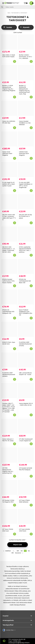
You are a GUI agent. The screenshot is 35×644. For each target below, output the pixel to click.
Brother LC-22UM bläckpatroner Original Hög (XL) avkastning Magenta (9, 88)
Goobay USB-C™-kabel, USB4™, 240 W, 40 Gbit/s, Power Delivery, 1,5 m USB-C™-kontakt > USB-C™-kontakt (9, 408)
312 (29, 551)
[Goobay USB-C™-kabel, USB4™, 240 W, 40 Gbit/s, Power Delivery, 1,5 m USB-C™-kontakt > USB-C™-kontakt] (9, 391)
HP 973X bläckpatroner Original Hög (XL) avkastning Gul (8, 471)
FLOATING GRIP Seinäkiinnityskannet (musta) (25, 344)
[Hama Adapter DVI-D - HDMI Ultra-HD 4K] (26, 391)
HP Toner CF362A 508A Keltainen (24, 501)
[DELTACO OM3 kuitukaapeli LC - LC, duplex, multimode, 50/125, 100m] (9, 234)
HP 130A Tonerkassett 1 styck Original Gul (26, 440)
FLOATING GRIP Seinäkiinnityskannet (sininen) (9, 375)
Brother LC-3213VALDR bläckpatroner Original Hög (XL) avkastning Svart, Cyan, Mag (25, 90)
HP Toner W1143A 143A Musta (24, 530)
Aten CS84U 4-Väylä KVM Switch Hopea (9, 56)
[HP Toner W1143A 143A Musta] (26, 516)
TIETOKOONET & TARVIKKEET (19, 13)
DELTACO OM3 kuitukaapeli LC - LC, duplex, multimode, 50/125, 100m (9, 250)
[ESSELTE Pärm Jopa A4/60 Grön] (9, 329)
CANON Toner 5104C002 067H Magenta (24, 154)
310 (22, 551)
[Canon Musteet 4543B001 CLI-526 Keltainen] (26, 108)
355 (13, 553)
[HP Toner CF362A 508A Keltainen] (26, 487)
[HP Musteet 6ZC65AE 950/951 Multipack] (26, 455)
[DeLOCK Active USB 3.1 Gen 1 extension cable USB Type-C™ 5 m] (9, 202)
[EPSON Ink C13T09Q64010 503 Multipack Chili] (9, 297)
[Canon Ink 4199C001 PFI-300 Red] (9, 108)
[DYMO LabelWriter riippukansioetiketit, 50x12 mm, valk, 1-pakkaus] (26, 234)
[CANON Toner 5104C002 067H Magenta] (26, 139)
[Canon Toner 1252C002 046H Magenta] (9, 139)
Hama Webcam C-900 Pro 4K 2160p (8, 440)
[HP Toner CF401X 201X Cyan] (9, 516)
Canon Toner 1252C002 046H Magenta (7, 154)
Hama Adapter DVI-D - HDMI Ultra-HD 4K (26, 404)
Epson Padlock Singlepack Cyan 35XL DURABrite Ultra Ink (26, 312)
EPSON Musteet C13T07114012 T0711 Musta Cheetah (8, 281)
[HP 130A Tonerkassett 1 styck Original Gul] (26, 426)
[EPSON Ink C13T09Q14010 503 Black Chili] (26, 266)
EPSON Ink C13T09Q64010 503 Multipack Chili (8, 312)
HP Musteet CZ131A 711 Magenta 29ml (8, 501)
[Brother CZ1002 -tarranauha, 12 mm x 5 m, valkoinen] (26, 42)
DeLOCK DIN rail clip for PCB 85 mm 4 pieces (25, 216)
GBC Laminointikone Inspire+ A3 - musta (25, 374)
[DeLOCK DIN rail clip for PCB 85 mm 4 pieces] (26, 202)
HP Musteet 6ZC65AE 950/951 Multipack (26, 469)
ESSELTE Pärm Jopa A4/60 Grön (9, 343)
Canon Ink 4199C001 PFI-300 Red (9, 122)
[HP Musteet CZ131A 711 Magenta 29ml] (9, 487)
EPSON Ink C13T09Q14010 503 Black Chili (25, 281)
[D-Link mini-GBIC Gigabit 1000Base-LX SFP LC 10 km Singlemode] (26, 170)
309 (18, 551)
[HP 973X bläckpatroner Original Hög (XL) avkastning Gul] (9, 455)
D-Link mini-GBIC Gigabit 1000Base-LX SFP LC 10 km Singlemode (26, 185)
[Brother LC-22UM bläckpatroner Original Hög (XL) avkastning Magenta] (9, 73)
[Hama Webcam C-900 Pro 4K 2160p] (9, 426)
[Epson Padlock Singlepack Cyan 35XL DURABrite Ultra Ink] (26, 297)
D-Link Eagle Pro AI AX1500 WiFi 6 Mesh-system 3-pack (9, 184)
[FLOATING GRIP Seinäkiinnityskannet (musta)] (26, 329)
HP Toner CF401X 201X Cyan (8, 530)
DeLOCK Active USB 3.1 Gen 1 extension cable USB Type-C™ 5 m (9, 217)
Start (9, 13)
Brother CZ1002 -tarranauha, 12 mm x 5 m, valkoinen (26, 57)
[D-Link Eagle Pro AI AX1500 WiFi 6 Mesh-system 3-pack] (9, 170)
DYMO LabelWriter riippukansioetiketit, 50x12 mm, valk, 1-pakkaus (25, 250)
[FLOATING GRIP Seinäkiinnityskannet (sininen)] (9, 360)
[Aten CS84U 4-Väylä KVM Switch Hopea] (9, 42)
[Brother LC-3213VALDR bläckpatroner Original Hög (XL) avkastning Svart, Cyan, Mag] (26, 73)
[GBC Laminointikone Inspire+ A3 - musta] (26, 360)
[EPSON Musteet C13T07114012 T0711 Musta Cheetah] (9, 266)
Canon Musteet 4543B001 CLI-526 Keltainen (25, 123)
